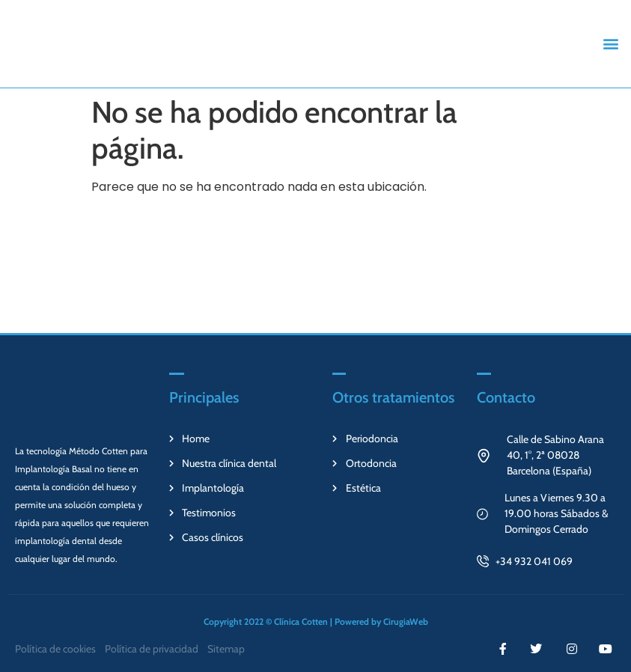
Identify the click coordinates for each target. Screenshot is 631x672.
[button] (611, 44)
